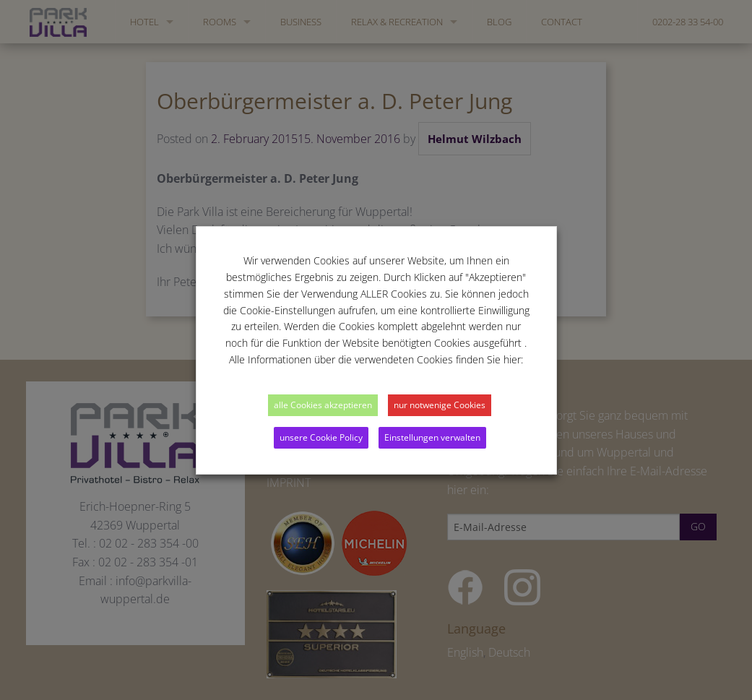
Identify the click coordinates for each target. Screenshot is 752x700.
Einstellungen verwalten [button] (432, 437)
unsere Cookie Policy (321, 437)
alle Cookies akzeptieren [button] (323, 405)
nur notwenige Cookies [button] (440, 405)
